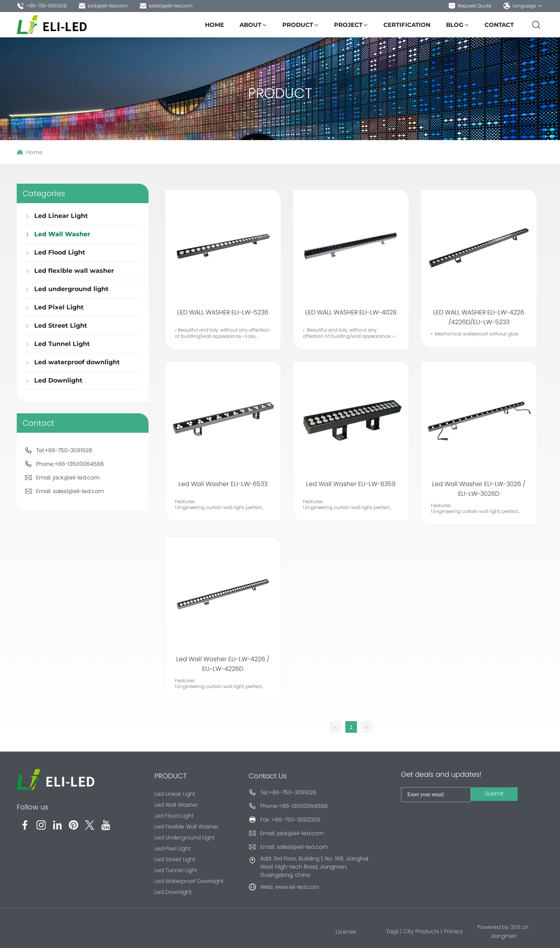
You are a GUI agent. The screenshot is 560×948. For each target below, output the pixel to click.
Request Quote (470, 6)
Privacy (453, 931)
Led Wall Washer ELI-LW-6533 (223, 484)
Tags (392, 931)
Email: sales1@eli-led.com (70, 491)
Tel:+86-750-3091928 (64, 450)
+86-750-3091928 (42, 6)
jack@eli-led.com (103, 6)
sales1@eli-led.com (166, 6)
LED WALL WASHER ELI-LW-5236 (223, 312)
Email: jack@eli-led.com (68, 478)
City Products (421, 931)
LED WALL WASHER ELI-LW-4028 (351, 312)
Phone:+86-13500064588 (70, 464)
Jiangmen (504, 936)
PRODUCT (280, 93)
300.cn (519, 927)
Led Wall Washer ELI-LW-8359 (351, 484)
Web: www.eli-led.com (290, 887)
